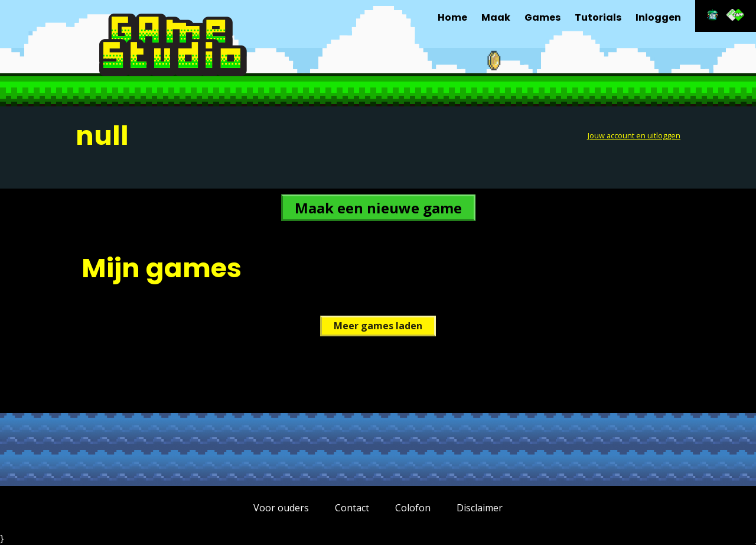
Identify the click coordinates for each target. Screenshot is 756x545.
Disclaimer (480, 508)
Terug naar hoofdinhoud (755, 544)
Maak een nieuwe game (378, 208)
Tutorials (598, 17)
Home (452, 17)
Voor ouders (281, 508)
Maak (496, 17)
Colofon (413, 508)
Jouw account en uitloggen (634, 135)
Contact (352, 508)
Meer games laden (378, 326)
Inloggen (658, 17)
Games (542, 17)
